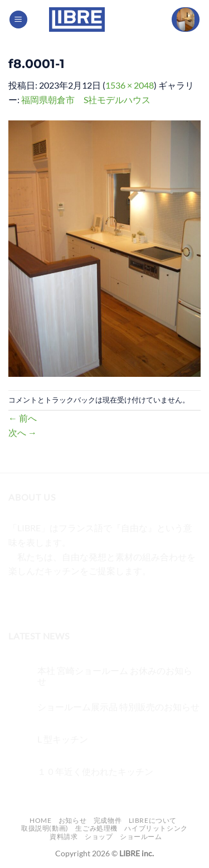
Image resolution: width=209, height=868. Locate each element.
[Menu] (18, 20)
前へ (23, 418)
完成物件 (108, 820)
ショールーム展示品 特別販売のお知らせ (118, 707)
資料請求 (64, 837)
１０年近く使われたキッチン (95, 771)
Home (40, 820)
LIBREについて (153, 820)
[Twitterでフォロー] (59, 599)
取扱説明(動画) (45, 828)
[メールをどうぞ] (79, 599)
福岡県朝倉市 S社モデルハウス (86, 100)
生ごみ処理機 (96, 828)
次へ (23, 432)
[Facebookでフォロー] (19, 599)
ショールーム (141, 837)
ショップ (99, 837)
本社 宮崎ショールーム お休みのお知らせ (115, 676)
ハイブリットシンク (156, 828)
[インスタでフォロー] (39, 599)
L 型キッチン (63, 739)
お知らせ (72, 820)
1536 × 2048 (130, 85)
